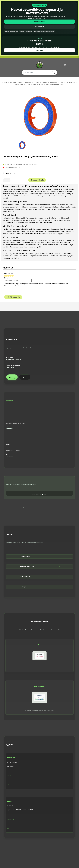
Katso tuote (40, 50)
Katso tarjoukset (39, 22)
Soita (25, 378)
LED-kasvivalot (39, 27)
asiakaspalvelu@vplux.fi (13, 360)
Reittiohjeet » (10, 776)
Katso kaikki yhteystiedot (39, 494)
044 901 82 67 (10, 368)
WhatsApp (12, 378)
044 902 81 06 (10, 456)
